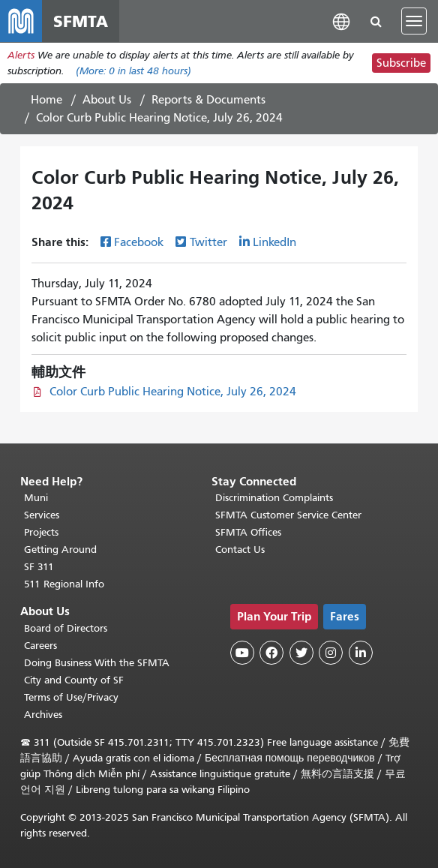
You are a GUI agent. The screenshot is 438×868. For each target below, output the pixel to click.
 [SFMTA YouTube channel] (242, 653)
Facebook (139, 242)
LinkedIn (274, 242)
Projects (41, 532)
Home (46, 100)
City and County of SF (74, 680)
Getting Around (60, 550)
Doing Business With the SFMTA (97, 663)
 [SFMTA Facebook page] (271, 653)
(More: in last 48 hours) (133, 71)
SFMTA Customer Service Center (288, 515)
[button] (341, 21)
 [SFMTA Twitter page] (301, 653)
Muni (36, 498)
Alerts (21, 55)
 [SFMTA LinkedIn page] (361, 653)
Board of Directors (66, 628)
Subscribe (401, 63)
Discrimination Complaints (274, 498)
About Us (107, 100)
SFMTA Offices (248, 532)
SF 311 (39, 567)
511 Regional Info (64, 584)
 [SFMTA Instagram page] (331, 653)
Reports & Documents (208, 100)
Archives (43, 715)
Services (42, 515)
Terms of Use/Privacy (71, 697)
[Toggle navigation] (414, 21)
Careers (40, 646)
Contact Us (240, 550)
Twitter (208, 242)
